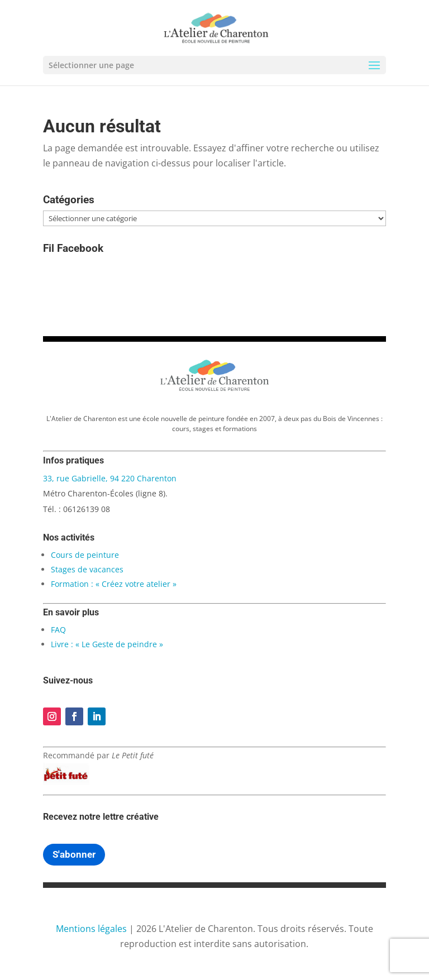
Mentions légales (91, 929)
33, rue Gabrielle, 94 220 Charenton (110, 478)
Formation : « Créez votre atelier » (114, 584)
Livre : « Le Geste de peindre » (107, 644)
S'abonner (74, 854)
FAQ (58, 630)
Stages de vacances (87, 569)
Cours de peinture (85, 555)
